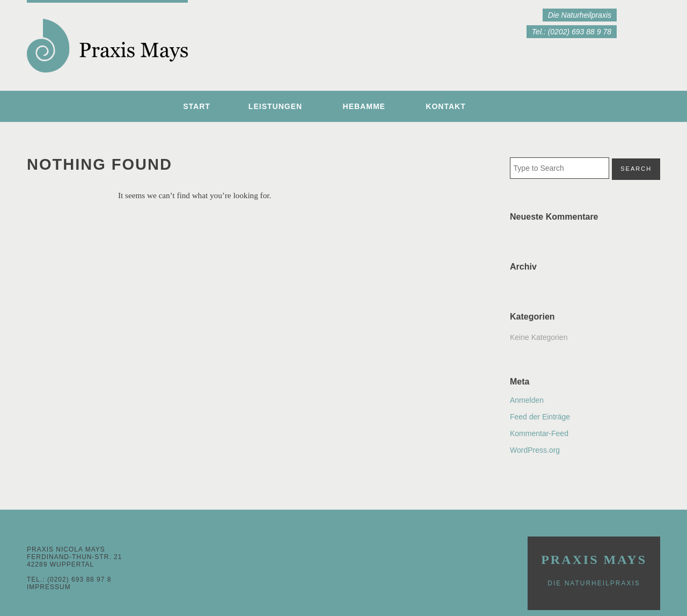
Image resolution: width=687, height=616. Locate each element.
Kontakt (445, 106)
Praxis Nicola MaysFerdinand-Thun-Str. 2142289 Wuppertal (74, 557)
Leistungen (275, 106)
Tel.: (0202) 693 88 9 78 (572, 32)
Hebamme (364, 106)
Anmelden (527, 400)
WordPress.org (535, 450)
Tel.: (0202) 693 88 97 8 (69, 579)
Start (197, 106)
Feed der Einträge (540, 417)
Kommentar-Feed (539, 433)
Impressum (49, 587)
